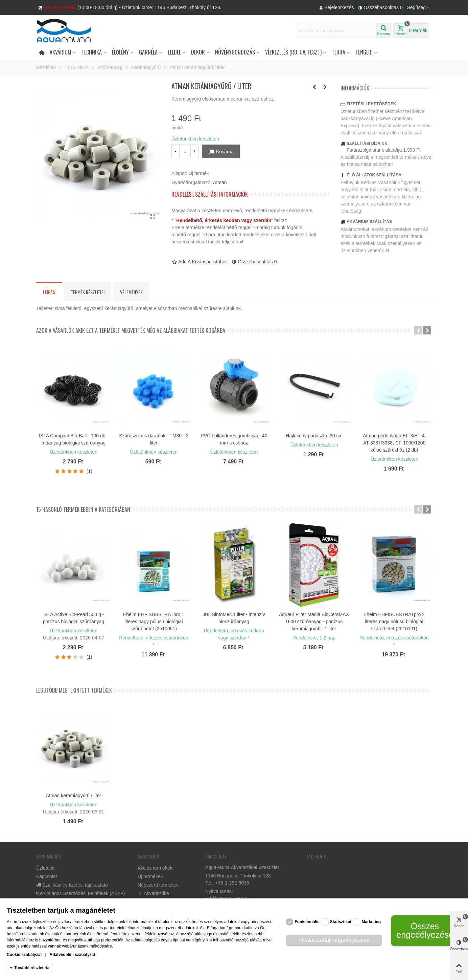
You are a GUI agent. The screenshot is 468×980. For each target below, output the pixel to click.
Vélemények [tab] (131, 292)
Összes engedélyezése (425, 930)
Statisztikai (341, 922)
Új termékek (150, 876)
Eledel (174, 52)
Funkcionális (307, 922)
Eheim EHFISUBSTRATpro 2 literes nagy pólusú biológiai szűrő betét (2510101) (394, 622)
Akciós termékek (155, 868)
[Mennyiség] (185, 151)
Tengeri (364, 52)
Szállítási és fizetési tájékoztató (72, 885)
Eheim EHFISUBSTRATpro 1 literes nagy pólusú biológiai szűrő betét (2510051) (154, 622)
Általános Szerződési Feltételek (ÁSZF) (80, 894)
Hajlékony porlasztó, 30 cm (314, 436)
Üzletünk (45, 868)
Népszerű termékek (158, 885)
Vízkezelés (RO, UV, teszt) (293, 52)
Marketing (371, 922)
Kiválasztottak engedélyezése (334, 940)
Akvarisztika (153, 894)
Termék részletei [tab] (88, 292)
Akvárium (61, 52)
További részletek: (32, 968)
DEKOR (198, 52)
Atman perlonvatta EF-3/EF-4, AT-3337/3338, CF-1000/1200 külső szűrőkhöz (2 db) (394, 443)
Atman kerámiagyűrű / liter (74, 796)
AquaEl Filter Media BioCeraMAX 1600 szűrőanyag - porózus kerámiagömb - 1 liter (314, 622)
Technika (92, 52)
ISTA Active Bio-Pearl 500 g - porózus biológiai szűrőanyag (74, 618)
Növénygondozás (235, 52)
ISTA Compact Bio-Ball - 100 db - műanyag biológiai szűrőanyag (74, 439)
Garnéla (148, 52)
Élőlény (120, 52)
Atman (220, 182)
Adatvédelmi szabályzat (73, 955)
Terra (338, 52)
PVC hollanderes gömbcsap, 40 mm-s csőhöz (234, 439)
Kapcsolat (46, 876)
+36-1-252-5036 (59, 7)
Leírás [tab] (49, 292)
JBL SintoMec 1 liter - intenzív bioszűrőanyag (234, 618)
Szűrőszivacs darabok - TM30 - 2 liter (154, 439)
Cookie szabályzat (24, 955)
